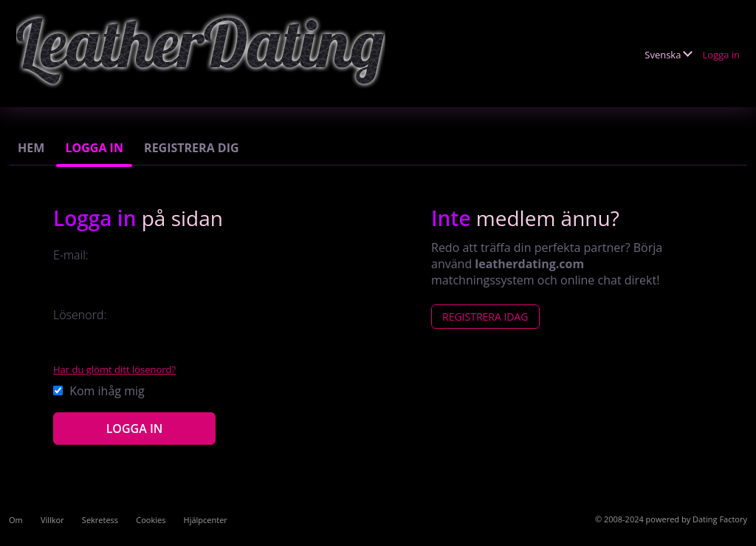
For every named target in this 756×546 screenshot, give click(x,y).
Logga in (721, 55)
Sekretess (100, 520)
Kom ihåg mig (99, 391)
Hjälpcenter (206, 520)
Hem (31, 148)
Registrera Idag (485, 317)
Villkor (52, 520)
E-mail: (71, 255)
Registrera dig (192, 148)
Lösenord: (80, 315)
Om (16, 520)
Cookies (151, 520)
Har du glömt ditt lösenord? (114, 369)
